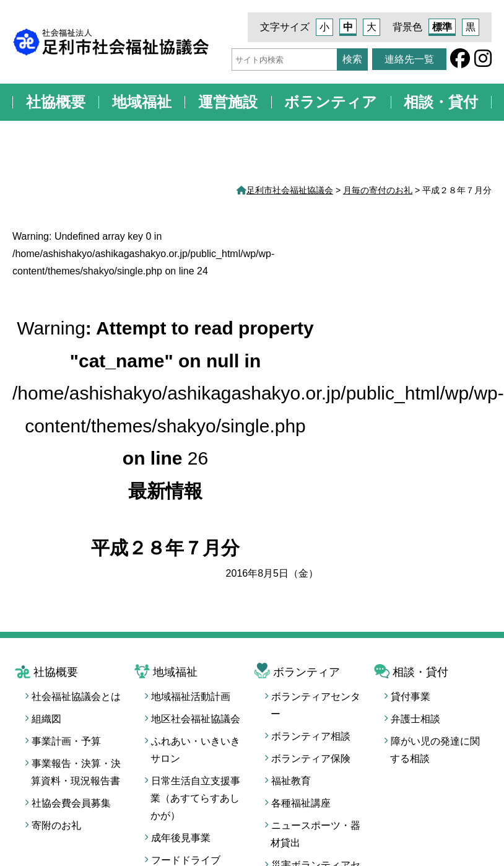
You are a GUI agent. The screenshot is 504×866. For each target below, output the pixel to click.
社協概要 (56, 102)
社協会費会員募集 (71, 803)
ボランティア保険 (311, 759)
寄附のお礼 (56, 825)
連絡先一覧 (409, 59)
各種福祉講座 (301, 803)
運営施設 (228, 102)
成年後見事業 (181, 838)
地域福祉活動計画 (191, 697)
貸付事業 (411, 697)
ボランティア (331, 102)
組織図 (46, 719)
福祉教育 (291, 781)
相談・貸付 (441, 102)
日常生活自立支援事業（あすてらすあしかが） (195, 798)
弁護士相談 (415, 719)
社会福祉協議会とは (76, 697)
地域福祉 (142, 102)
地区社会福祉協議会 (196, 719)
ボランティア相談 (311, 736)
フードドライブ (186, 860)
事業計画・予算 (66, 741)
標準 (442, 27)
